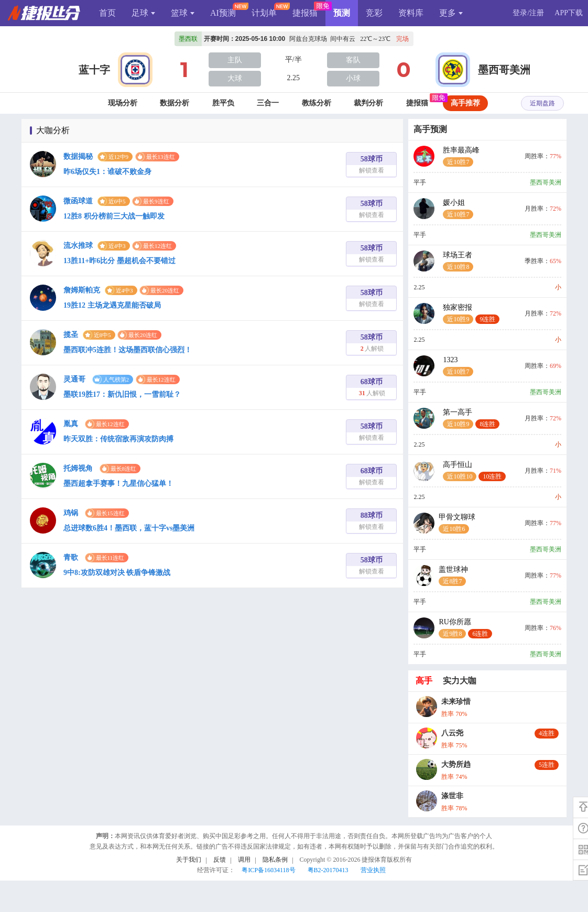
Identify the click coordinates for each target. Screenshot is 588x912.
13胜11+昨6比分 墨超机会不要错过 (119, 261)
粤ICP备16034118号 (268, 870)
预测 (342, 13)
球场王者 (458, 261)
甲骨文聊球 (457, 523)
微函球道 (78, 201)
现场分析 (123, 103)
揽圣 (71, 335)
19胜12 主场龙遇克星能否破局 (112, 305)
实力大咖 (460, 681)
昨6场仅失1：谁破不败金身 (107, 172)
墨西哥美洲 (504, 70)
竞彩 (374, 13)
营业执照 (373, 870)
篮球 (183, 13)
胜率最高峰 (461, 156)
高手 (424, 681)
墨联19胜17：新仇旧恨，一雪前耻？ (122, 394)
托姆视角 (78, 468)
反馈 (220, 860)
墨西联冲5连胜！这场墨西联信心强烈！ (128, 350)
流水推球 (78, 246)
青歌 (71, 557)
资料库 (411, 13)
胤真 (71, 424)
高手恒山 (474, 471)
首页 (107, 13)
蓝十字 (94, 70)
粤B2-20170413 (328, 870)
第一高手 (471, 419)
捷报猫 (305, 13)
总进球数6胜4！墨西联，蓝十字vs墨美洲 (129, 528)
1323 (458, 366)
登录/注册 (528, 13)
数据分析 (175, 103)
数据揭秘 (78, 156)
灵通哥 (74, 379)
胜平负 (223, 103)
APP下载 (569, 13)
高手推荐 (465, 103)
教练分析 (317, 103)
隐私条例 (275, 860)
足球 (143, 13)
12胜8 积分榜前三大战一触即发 (114, 216)
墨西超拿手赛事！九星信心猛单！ (118, 484)
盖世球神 (453, 576)
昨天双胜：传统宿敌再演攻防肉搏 (118, 439)
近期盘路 (542, 103)
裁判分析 (368, 103)
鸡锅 (71, 513)
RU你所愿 (465, 628)
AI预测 (223, 13)
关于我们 (189, 860)
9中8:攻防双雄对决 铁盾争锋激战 (117, 573)
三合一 (268, 103)
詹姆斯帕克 (82, 290)
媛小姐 (458, 209)
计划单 (264, 13)
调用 (244, 860)
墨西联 (188, 39)
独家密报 (471, 314)
